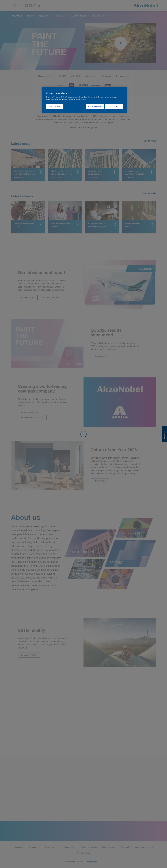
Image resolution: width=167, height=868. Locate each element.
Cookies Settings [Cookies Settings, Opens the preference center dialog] (55, 106)
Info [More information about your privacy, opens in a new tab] (84, 99)
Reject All (114, 106)
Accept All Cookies (95, 106)
